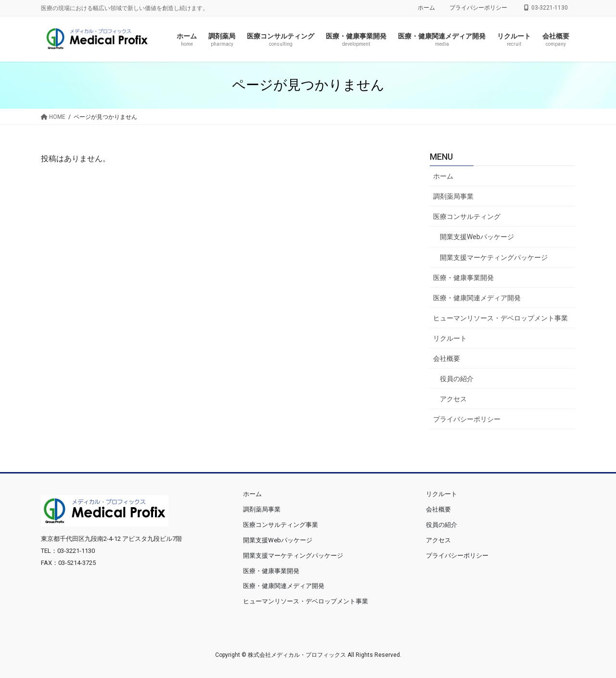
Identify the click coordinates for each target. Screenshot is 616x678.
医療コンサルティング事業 (281, 525)
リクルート (450, 338)
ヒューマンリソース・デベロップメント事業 (500, 318)
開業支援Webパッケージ (477, 237)
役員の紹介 (457, 379)
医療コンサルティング (467, 217)
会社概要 (447, 358)
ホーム (426, 8)
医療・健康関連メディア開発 (477, 298)
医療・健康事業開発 (463, 278)
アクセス (453, 399)
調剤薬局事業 (453, 196)
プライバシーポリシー (478, 8)
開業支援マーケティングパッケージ (494, 257)
